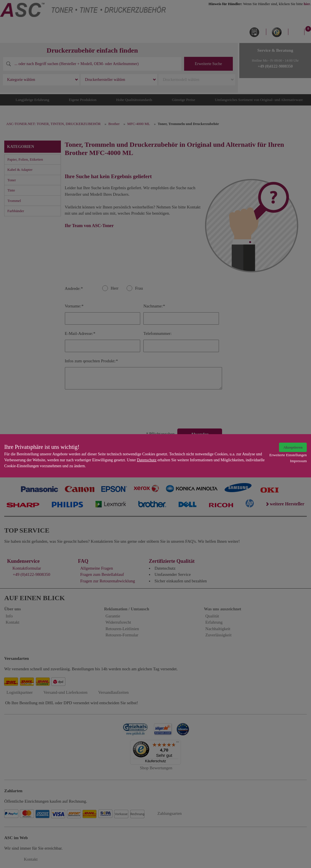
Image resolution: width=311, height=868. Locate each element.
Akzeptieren (293, 447)
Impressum (298, 461)
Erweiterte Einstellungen (288, 455)
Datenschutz (147, 460)
